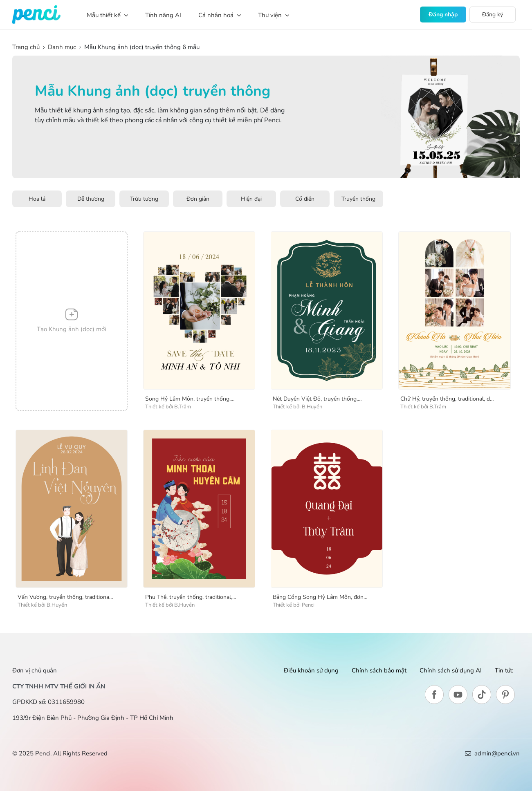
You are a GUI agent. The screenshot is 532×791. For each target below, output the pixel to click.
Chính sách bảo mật (379, 670)
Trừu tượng (144, 199)
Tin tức (504, 670)
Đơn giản (198, 199)
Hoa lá (37, 199)
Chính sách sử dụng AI (451, 670)
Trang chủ (27, 47)
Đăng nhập (443, 15)
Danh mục (62, 47)
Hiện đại (251, 199)
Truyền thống (358, 199)
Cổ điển (305, 199)
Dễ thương (91, 199)
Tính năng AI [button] (163, 15)
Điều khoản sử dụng (311, 670)
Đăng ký (493, 15)
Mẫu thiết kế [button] (107, 15)
